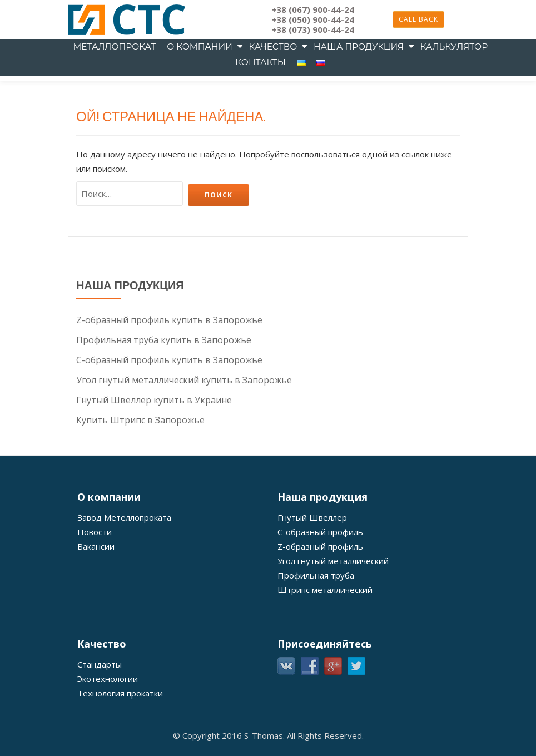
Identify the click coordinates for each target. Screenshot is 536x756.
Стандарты (100, 711)
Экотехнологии (108, 725)
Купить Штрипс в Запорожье (140, 467)
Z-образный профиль (320, 593)
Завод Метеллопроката (124, 564)
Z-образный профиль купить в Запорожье (169, 367)
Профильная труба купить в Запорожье (164, 387)
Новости (95, 579)
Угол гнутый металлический (333, 607)
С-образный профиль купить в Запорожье (169, 407)
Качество (273, 46)
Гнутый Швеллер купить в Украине (154, 447)
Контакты (260, 62)
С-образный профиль (320, 579)
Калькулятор (454, 46)
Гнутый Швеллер (312, 564)
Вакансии (96, 593)
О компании (200, 46)
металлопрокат (115, 46)
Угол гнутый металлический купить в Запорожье (184, 427)
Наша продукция (359, 46)
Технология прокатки (120, 740)
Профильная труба (316, 622)
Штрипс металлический (325, 636)
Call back (418, 19)
